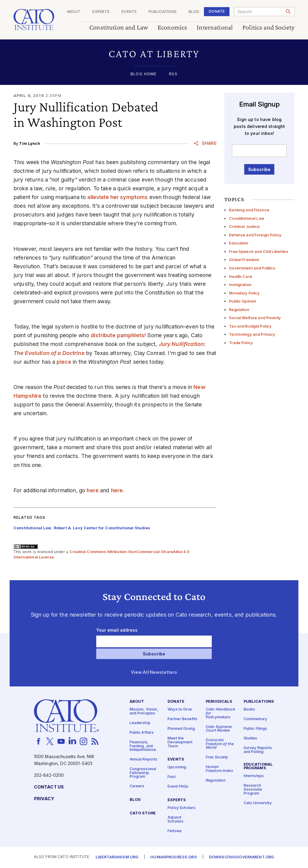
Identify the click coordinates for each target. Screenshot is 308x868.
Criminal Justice (244, 227)
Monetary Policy (244, 293)
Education (239, 243)
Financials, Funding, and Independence (143, 746)
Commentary (255, 719)
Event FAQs (178, 787)
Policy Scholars (182, 808)
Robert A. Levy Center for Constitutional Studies (102, 528)
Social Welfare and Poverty (255, 318)
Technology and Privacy (252, 334)
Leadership (140, 723)
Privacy (44, 799)
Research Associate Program (253, 790)
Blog (194, 12)
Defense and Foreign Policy (255, 235)
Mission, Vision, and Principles (144, 712)
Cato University (258, 803)
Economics (172, 28)
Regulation (239, 310)
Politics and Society (268, 28)
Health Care (240, 277)
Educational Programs (258, 767)
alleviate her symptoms (117, 197)
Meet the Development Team (180, 742)
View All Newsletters (154, 672)
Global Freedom (244, 260)
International (215, 28)
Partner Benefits (182, 719)
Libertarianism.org (117, 858)
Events (129, 12)
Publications (163, 12)
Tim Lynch (29, 143)
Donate (217, 11)
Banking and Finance (249, 210)
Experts (101, 12)
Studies (251, 739)
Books (249, 710)
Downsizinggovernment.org (242, 858)
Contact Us (49, 787)
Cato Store (143, 814)
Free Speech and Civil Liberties (258, 252)
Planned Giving (181, 729)
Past (172, 777)
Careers (137, 787)
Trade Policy (241, 343)
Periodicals (219, 702)
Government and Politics (252, 268)
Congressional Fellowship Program (143, 773)
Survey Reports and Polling (258, 750)
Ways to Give (180, 710)
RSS (173, 74)
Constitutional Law (247, 218)
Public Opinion (243, 301)
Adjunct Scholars (176, 820)
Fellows (175, 831)
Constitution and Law (119, 28)
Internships (254, 776)
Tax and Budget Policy (250, 326)
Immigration (240, 285)
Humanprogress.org (174, 858)
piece (64, 362)
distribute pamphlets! (118, 335)
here (93, 490)
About (74, 12)
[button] (154, 54)
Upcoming (177, 768)
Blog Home (143, 74)
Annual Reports (144, 760)
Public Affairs (142, 733)
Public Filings (256, 729)
